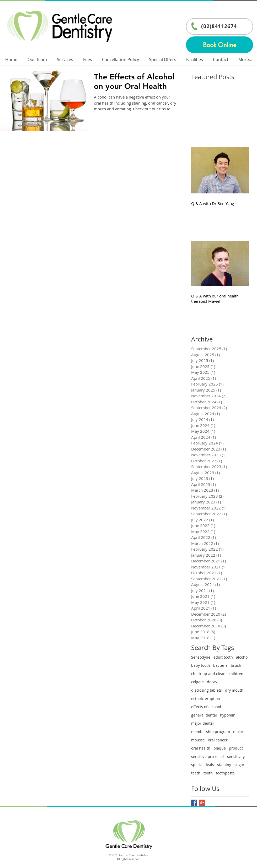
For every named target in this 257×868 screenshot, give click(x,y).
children (236, 674)
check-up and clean (208, 674)
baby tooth (201, 665)
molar (238, 732)
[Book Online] (219, 45)
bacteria (220, 665)
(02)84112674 (219, 26)
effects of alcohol (206, 707)
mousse (198, 740)
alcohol (242, 657)
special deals (203, 765)
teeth (196, 773)
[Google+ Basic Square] (202, 803)
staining (224, 765)
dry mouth (234, 690)
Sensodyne (201, 657)
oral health (201, 748)
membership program (211, 732)
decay (212, 682)
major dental (202, 723)
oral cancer (218, 740)
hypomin (228, 715)
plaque (220, 748)
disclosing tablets (207, 690)
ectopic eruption (206, 699)
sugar (239, 765)
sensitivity (236, 756)
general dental (204, 715)
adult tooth (223, 657)
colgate (197, 682)
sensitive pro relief (208, 756)
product (236, 748)
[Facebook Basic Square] (194, 803)
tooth (208, 773)
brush (236, 665)
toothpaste (225, 773)
